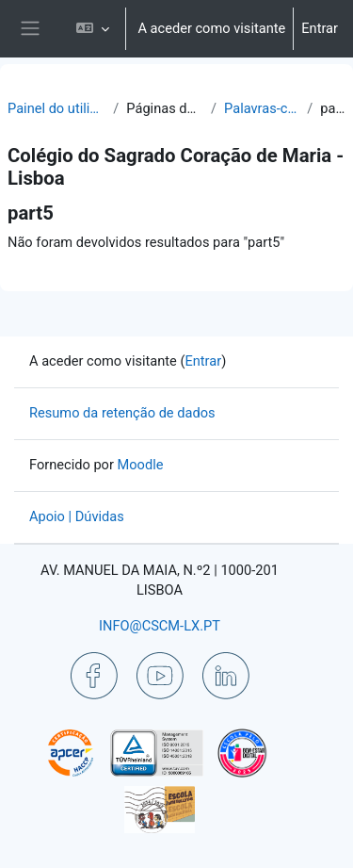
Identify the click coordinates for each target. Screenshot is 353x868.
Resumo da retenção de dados (122, 413)
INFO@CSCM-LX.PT (160, 626)
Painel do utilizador (56, 108)
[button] (93, 29)
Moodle (141, 465)
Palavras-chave (262, 108)
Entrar (320, 28)
